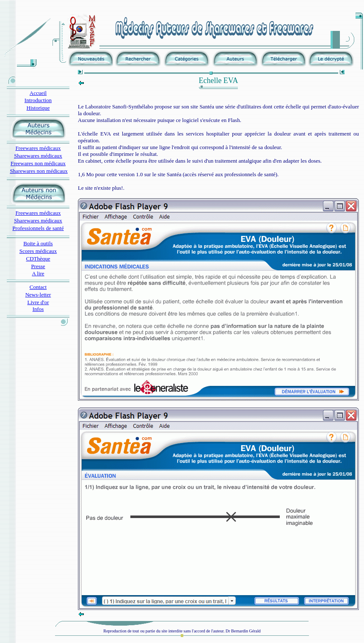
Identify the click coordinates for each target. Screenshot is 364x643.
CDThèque (38, 259)
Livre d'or (38, 302)
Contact (38, 287)
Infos (38, 309)
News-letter (38, 295)
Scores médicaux (38, 251)
